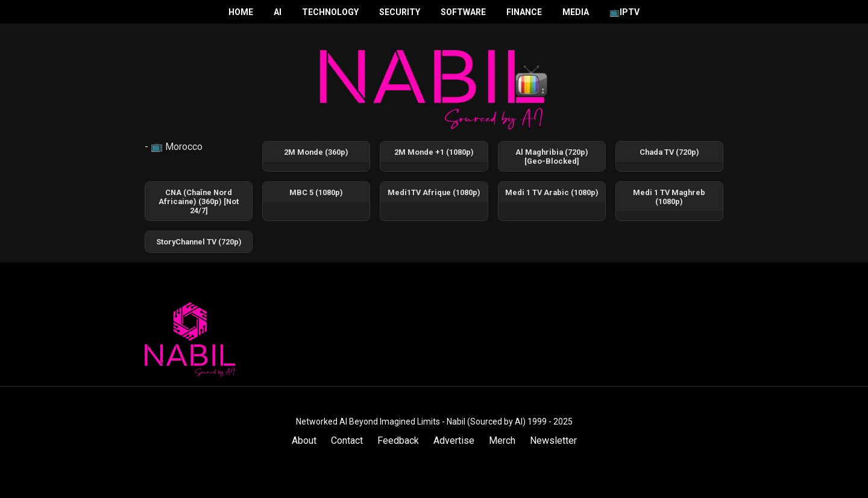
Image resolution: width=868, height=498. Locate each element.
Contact (347, 440)
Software (463, 12)
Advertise (454, 440)
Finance (524, 12)
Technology (330, 12)
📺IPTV (624, 12)
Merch (502, 440)
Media (576, 12)
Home (241, 12)
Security (400, 12)
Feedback (398, 440)
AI (278, 12)
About (304, 440)
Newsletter (553, 440)
